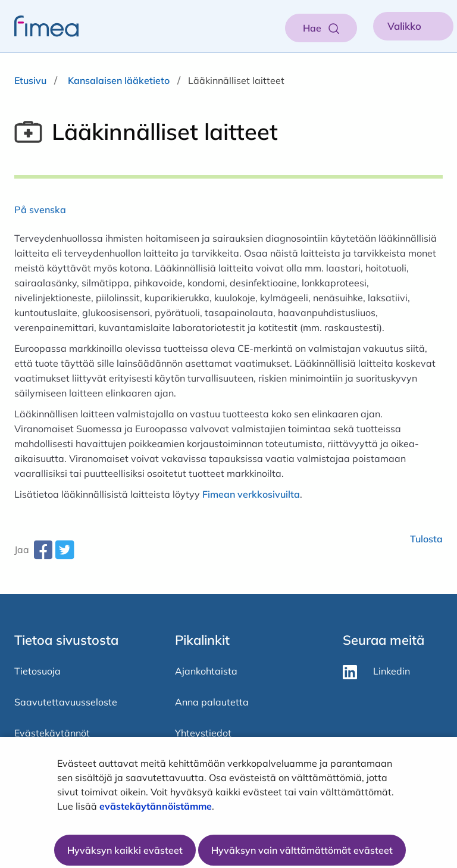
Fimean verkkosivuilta (251, 494)
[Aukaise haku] (321, 28)
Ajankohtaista (206, 671)
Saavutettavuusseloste (66, 702)
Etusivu (30, 80)
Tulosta (426, 539)
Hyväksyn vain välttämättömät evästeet (302, 850)
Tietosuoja (37, 671)
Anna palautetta (212, 702)
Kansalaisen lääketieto (119, 80)
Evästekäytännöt (52, 733)
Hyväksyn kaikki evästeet (125, 850)
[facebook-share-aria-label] (43, 554)
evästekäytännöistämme (156, 806)
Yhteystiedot (203, 733)
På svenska (40, 210)
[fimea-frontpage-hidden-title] (39, 26)
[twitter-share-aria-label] (64, 554)
